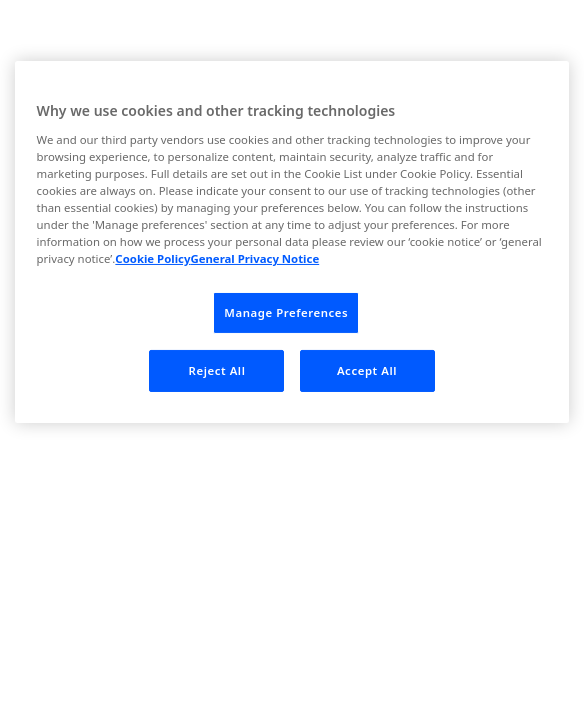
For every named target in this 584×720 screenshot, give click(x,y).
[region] (292, 242)
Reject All (217, 370)
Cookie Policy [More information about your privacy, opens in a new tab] (152, 258)
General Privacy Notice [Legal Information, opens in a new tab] (254, 258)
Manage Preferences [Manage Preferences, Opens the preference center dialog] (286, 312)
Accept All (367, 370)
